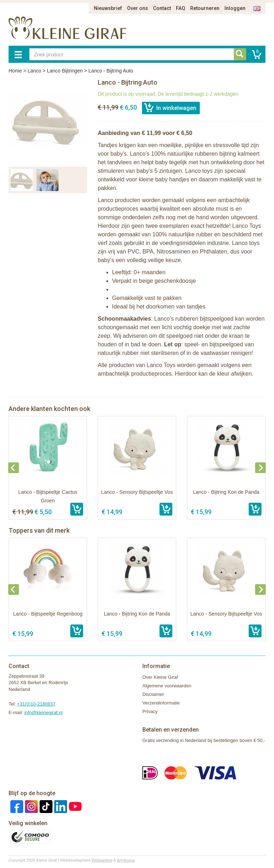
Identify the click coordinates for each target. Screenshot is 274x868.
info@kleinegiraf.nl (43, 713)
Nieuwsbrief (108, 8)
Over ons (138, 8)
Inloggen (235, 8)
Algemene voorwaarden (167, 686)
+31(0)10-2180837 (36, 704)
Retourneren (205, 8)
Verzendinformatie (161, 703)
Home (15, 71)
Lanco (34, 71)
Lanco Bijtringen (65, 71)
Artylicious (126, 860)
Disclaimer (153, 694)
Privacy (150, 711)
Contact (162, 8)
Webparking (102, 860)
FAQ (181, 8)
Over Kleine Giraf (160, 677)
